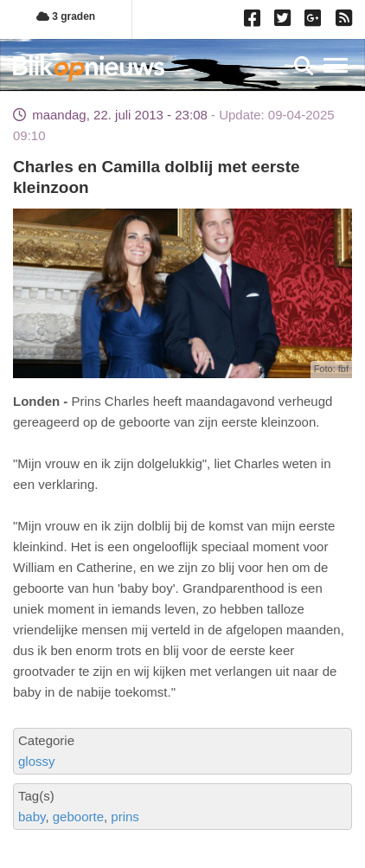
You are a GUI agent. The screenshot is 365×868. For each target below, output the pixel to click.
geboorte (78, 817)
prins (125, 817)
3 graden (66, 16)
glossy (37, 761)
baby (32, 817)
